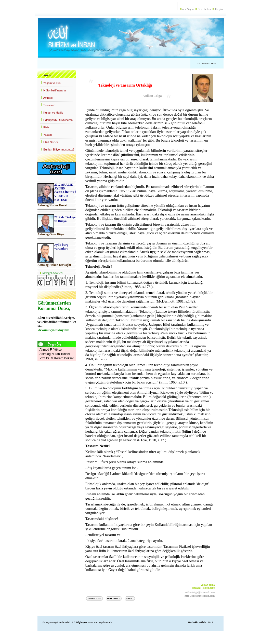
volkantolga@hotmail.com (200, 592)
